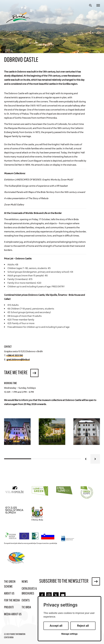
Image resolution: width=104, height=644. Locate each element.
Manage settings (69, 634)
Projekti (9, 607)
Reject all (83, 626)
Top (18, 50)
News (25, 582)
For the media (12, 601)
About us (9, 594)
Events (26, 601)
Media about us (13, 614)
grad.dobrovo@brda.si (18, 359)
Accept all (56, 626)
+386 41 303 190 (15, 355)
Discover (8, 50)
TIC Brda (26, 607)
